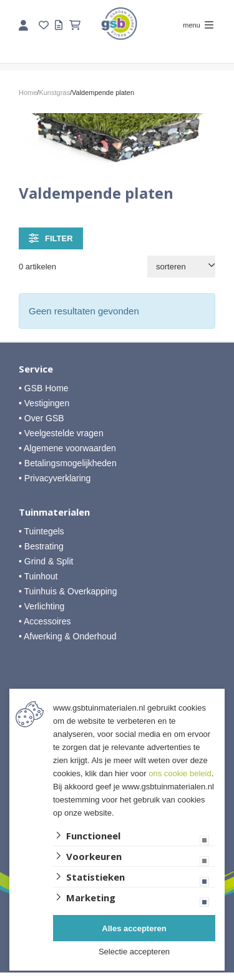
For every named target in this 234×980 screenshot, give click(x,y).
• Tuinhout (38, 576)
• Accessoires (45, 621)
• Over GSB (41, 418)
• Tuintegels (41, 531)
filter (51, 238)
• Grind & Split (46, 561)
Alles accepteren (134, 928)
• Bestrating (41, 546)
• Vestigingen (44, 403)
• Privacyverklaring (55, 478)
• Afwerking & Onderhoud (68, 636)
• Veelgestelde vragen (61, 433)
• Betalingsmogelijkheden (68, 463)
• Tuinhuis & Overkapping (68, 591)
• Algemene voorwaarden (67, 448)
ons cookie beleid (180, 773)
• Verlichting (41, 606)
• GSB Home (44, 388)
